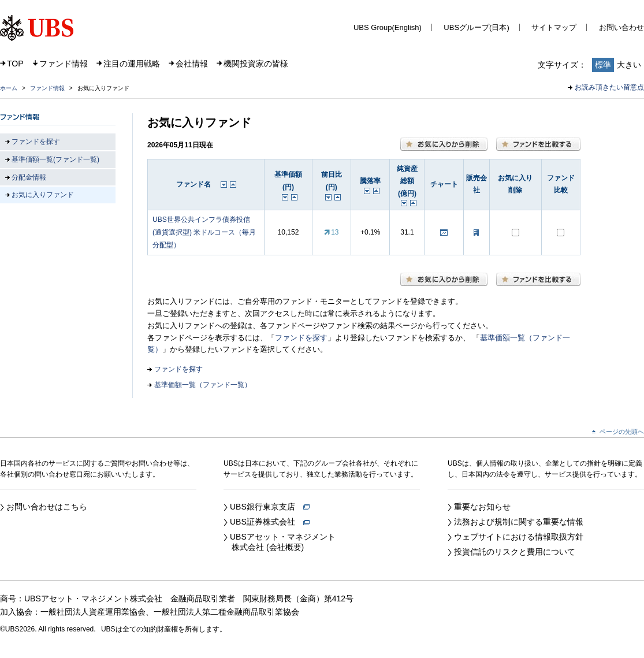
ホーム (9, 88)
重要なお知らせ (482, 507)
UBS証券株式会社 (270, 522)
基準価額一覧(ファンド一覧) (55, 159)
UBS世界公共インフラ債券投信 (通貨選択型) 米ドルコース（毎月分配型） (204, 232)
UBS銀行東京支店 (270, 507)
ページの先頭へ (622, 432)
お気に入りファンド (43, 195)
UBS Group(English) (388, 27)
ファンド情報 (64, 64)
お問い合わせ (621, 27)
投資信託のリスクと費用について (515, 552)
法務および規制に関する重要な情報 (519, 522)
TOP (15, 64)
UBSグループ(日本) (476, 27)
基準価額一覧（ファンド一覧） (203, 385)
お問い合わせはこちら (47, 507)
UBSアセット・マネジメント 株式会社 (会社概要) (280, 542)
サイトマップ (554, 27)
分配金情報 (29, 177)
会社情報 (192, 64)
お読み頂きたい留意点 (609, 87)
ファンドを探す (301, 338)
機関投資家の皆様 (256, 64)
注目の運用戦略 (132, 64)
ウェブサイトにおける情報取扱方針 (519, 537)
